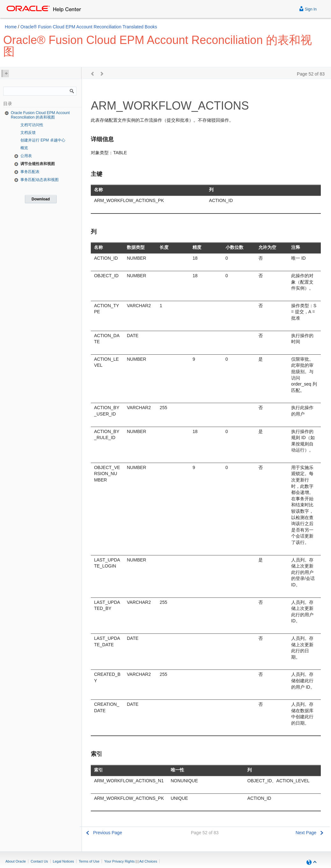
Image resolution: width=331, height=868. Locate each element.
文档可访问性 (32, 125)
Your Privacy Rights (119, 861)
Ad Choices (148, 861)
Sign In (308, 8)
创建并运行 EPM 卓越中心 (43, 140)
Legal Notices (64, 861)
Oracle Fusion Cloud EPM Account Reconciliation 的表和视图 (40, 115)
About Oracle (16, 861)
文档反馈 (28, 133)
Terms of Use (89, 861)
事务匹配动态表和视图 (40, 180)
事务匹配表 (30, 172)
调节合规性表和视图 (38, 164)
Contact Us (39, 861)
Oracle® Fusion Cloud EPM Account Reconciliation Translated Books (89, 27)
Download (41, 199)
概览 (24, 148)
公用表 (26, 156)
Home (11, 27)
